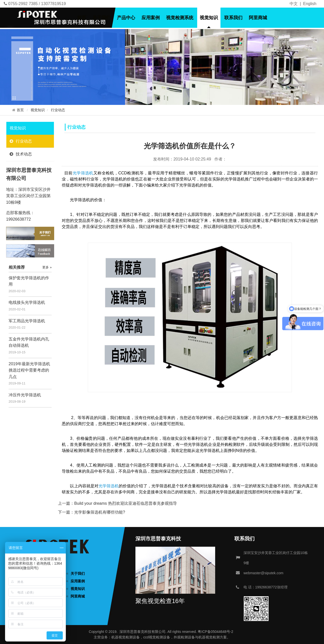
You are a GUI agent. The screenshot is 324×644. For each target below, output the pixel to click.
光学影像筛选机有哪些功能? (100, 512)
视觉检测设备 (129, 637)
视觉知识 (209, 18)
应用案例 (151, 18)
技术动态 (21, 154)
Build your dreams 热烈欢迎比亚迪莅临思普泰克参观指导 (125, 503)
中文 (294, 4)
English (310, 4)
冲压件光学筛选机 (25, 395)
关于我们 (102, 18)
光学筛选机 (83, 173)
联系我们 (233, 18)
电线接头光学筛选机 (27, 302)
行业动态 (58, 110)
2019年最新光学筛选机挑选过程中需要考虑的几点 (29, 370)
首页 (82, 18)
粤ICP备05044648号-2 (215, 632)
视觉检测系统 (180, 18)
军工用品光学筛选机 (27, 321)
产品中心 (126, 18)
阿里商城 (258, 18)
